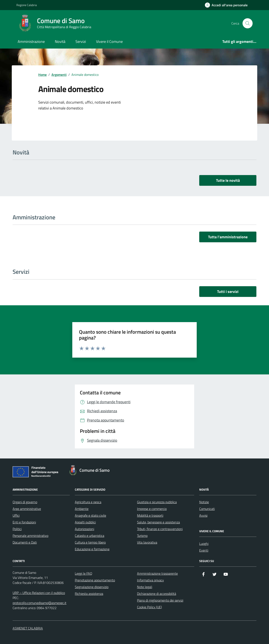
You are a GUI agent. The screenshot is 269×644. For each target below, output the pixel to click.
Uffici (16, 515)
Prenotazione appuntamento (95, 580)
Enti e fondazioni (24, 522)
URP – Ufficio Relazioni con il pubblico (39, 593)
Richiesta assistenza (89, 594)
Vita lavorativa (147, 542)
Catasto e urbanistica (90, 536)
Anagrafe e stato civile (90, 515)
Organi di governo (25, 502)
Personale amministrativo (30, 536)
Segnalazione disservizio (92, 587)
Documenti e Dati (25, 542)
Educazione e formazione (92, 549)
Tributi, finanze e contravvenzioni (160, 529)
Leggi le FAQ (84, 573)
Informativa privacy (150, 580)
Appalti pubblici (85, 522)
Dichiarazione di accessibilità (157, 594)
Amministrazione (31, 41)
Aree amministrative (27, 509)
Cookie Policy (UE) (149, 607)
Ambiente (82, 509)
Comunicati (207, 509)
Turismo (142, 536)
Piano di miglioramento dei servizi (160, 600)
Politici (17, 529)
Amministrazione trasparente (157, 573)
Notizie (204, 502)
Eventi (204, 550)
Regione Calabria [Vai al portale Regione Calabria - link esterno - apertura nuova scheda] (27, 5)
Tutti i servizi (228, 292)
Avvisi (203, 515)
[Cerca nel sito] (248, 23)
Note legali (145, 587)
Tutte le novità (228, 180)
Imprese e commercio (152, 509)
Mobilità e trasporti (150, 515)
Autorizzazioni (84, 529)
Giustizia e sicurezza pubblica (157, 502)
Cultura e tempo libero (90, 542)
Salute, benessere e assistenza (158, 522)
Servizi (81, 41)
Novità (60, 41)
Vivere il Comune (109, 41)
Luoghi (204, 544)
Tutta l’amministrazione (228, 237)
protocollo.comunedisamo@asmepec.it (40, 603)
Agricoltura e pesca (88, 502)
